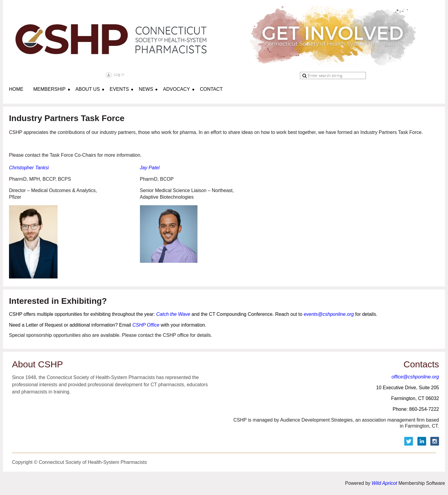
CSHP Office (145, 325)
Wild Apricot (384, 483)
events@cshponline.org (329, 314)
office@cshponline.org (415, 377)
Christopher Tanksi (29, 168)
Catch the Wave (173, 314)
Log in (119, 74)
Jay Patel (150, 168)
